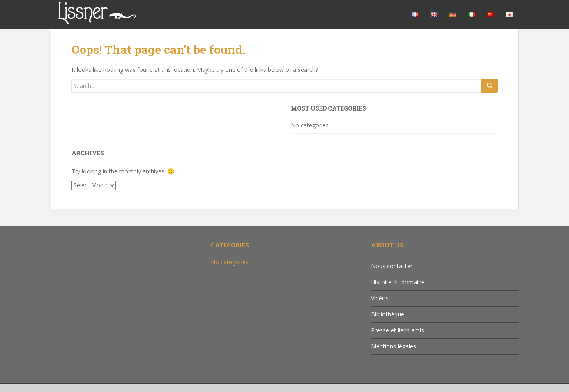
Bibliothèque (388, 314)
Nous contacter (392, 266)
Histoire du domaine (398, 282)
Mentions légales (394, 346)
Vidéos (380, 298)
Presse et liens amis (397, 330)
